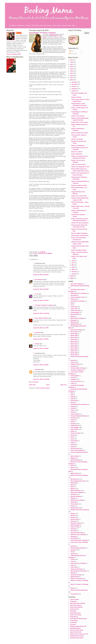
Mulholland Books (75, 628)
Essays (73, 403)
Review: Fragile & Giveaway (79, 233)
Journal (73, 447)
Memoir (73, 468)
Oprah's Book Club (76, 632)
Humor (73, 439)
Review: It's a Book (77, 152)
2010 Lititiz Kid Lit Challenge (79, 293)
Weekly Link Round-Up (77, 579)
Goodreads (73, 622)
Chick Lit (73, 362)
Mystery (73, 489)
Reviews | (28, 25)
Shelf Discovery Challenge (78, 535)
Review (73, 517)
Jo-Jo (36, 294)
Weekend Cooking (76, 575)
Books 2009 (74, 335)
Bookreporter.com (75, 613)
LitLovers (73, 624)
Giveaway (41, 253)
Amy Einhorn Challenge (77, 301)
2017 (72, 64)
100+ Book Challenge (77, 284)
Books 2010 (74, 337)
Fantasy (73, 406)
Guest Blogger (48, 253)
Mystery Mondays (76, 491)
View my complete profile (14, 54)
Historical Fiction (76, 433)
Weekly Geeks (75, 577)
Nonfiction (74, 494)
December (75, 82)
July (73, 261)
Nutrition (73, 498)
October (74, 86)
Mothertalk (74, 483)
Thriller (73, 559)
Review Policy (75, 519)
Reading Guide (75, 508)
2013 (72, 73)
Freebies (73, 420)
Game (72, 422)
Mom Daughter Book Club (78, 481)
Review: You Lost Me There (79, 196)
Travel (72, 561)
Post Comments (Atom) (43, 388)
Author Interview (75, 311)
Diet (72, 393)
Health (73, 431)
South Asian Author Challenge (79, 542)
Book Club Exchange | (46, 25)
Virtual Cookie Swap (76, 569)
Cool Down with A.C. (77, 381)
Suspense (73, 550)
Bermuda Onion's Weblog (78, 603)
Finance (73, 412)
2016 (72, 67)
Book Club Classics (76, 605)
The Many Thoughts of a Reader (44, 305)
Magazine (73, 458)
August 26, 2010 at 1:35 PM (41, 328)
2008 (72, 278)
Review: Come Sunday (78, 116)
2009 (72, 276)
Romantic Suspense (76, 523)
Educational (74, 401)
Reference (74, 515)
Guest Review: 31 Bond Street (80, 236)
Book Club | (35, 25)
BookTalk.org (74, 617)
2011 (72, 78)
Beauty (73, 316)
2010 (72, 80)
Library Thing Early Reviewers (79, 452)
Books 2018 (74, 353)
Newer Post (32, 385)
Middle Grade (74, 473)
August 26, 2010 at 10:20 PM (41, 379)
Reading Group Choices (77, 636)
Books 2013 (74, 343)
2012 (72, 75)
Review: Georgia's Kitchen (79, 250)
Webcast (73, 573)
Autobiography (75, 313)
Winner (73, 588)
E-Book (73, 399)
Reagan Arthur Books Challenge (80, 510)
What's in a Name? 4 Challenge (80, 584)
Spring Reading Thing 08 (78, 548)
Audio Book (74, 307)
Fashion (73, 408)
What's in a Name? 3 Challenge (80, 580)
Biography (74, 320)
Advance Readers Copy (77, 297)
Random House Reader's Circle (79, 634)
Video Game (74, 567)
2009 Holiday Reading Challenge (80, 286)
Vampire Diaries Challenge (78, 563)
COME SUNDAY (54, 36)
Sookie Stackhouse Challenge (79, 540)
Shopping (73, 537)
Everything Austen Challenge (79, 404)
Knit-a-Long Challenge (77, 450)
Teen (72, 552)
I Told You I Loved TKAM (78, 164)
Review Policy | (67, 25)
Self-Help (73, 529)
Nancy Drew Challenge (77, 492)
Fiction (35, 253)
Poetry (73, 506)
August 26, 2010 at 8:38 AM (41, 289)
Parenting (73, 502)
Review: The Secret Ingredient (80, 223)
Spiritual (73, 546)
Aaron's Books (75, 599)
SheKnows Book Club (77, 533)
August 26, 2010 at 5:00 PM (41, 365)
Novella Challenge (76, 496)
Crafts (72, 383)
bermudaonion (39, 279)
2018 (72, 62)
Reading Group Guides (77, 638)
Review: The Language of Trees (80, 167)
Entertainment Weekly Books (79, 619)
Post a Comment (34, 382)
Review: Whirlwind (77, 154)
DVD (72, 395)
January (74, 274)
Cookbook (74, 380)
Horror (73, 437)
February (74, 272)
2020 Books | (21, 25)
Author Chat (74, 309)
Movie (72, 485)
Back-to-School (75, 314)
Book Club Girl (75, 609)
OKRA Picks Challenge (77, 500)
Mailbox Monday (75, 460)
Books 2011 (74, 339)
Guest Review (75, 429)
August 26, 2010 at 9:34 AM (41, 300)
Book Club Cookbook (76, 607)
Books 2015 (74, 347)
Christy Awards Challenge (78, 368)
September (75, 89)
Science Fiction (75, 527)
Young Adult (74, 594)
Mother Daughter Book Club (78, 626)
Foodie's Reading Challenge (79, 416)
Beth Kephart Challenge (77, 318)
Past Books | (13, 25)
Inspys (73, 443)
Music (72, 487)
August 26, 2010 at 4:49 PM (41, 339)
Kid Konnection (75, 448)
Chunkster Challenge (77, 370)
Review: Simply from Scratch (80, 133)
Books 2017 (74, 351)
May (73, 265)
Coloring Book (75, 376)
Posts (72, 51)
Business (73, 360)
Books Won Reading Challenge (80, 357)
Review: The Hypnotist (78, 145)
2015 (72, 69)
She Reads (74, 531)
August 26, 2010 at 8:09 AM (41, 275)
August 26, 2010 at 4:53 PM (41, 348)
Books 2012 (74, 341)
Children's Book (75, 364)
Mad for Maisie (75, 456)
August (74, 91)
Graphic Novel (75, 425)
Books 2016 (74, 349)
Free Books (74, 418)
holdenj (37, 344)
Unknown (38, 333)
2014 (72, 71)
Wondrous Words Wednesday (79, 590)
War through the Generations (79, 571)
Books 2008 (74, 334)
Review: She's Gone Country (79, 122)
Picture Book (74, 504)
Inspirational (74, 441)
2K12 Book (74, 295)
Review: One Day (76, 97)
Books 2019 (74, 355)
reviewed (52, 34)
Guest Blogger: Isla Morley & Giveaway (42, 33)
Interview (73, 445)
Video (72, 565)
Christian (73, 366)
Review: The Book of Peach (79, 185)
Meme (72, 466)
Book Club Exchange (77, 330)
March (74, 269)
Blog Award (74, 322)
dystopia (73, 397)
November (75, 84)
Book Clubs (74, 332)
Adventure (74, 299)
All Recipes (74, 601)
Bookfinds (73, 611)
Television (74, 554)
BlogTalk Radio (75, 324)
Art (72, 305)
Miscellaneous (75, 479)
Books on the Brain (76, 615)
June (73, 263)
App (72, 303)
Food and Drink (75, 414)
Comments (73, 54)
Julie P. (20, 33)
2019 (72, 60)
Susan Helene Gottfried (42, 318)
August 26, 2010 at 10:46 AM (41, 313)
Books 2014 (74, 345)
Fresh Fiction (74, 621)
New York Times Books (77, 630)
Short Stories (74, 538)
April (73, 267)
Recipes (73, 514)
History (73, 435)
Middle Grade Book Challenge (79, 475)
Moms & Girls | (57, 25)
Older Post (63, 385)
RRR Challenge (75, 525)
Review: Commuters (77, 139)
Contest (73, 378)
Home (74, 25)
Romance (73, 521)
